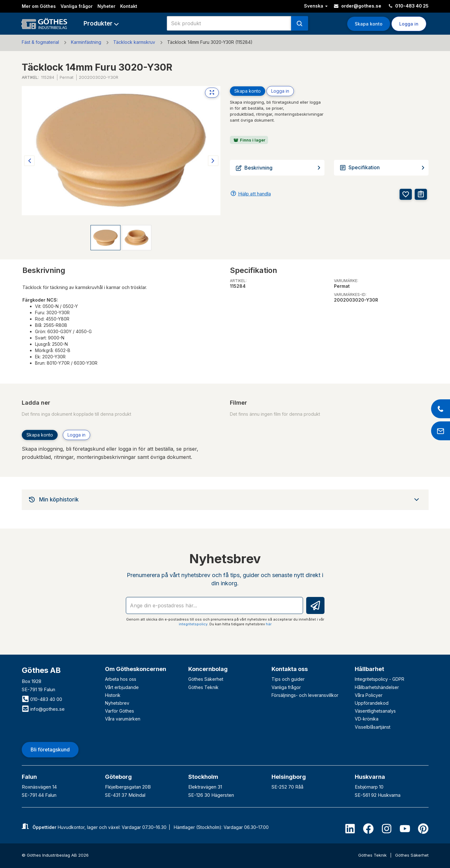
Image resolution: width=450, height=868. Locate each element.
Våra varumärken (123, 719)
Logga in (409, 24)
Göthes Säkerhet (206, 679)
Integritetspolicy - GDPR (380, 679)
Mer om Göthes (39, 6)
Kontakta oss (290, 669)
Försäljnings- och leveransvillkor (305, 695)
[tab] (225, 500)
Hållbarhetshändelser (377, 687)
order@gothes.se (358, 6)
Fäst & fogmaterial (40, 42)
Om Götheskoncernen (136, 669)
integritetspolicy (193, 624)
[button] (101, 23)
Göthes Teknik (203, 687)
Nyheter (106, 6)
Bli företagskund (50, 749)
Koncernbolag (208, 669)
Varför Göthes (120, 711)
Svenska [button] (316, 6)
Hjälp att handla (254, 194)
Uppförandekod (372, 703)
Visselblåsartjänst (373, 727)
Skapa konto (369, 24)
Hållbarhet (369, 669)
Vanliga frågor (77, 6)
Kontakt (129, 6)
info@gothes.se (43, 709)
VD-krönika (367, 719)
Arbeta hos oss (121, 679)
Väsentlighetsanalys (375, 711)
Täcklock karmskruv (134, 42)
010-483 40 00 (42, 699)
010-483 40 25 (409, 6)
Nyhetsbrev (117, 703)
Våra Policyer (369, 695)
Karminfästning (86, 42)
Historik (113, 695)
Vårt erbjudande (122, 687)
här (269, 624)
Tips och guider (288, 679)
